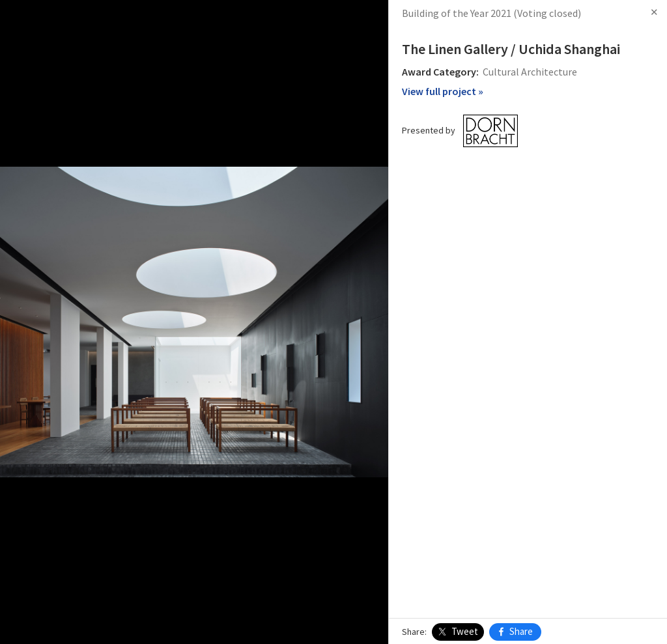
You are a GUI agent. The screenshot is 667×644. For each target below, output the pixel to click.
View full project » (443, 91)
